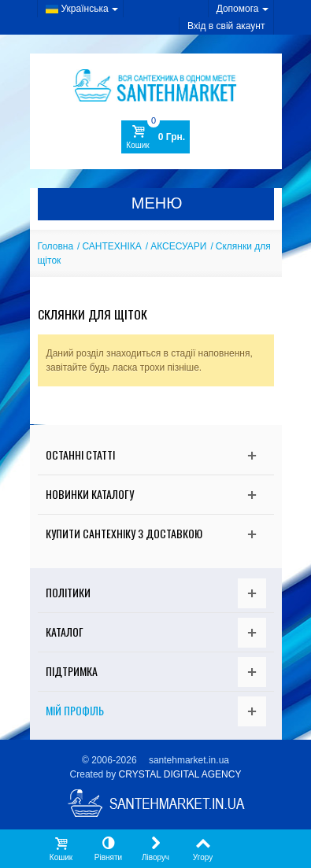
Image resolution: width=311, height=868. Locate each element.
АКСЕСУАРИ (178, 246)
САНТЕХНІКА (111, 246)
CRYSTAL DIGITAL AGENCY (180, 774)
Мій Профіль (75, 710)
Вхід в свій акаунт (226, 26)
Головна (56, 246)
